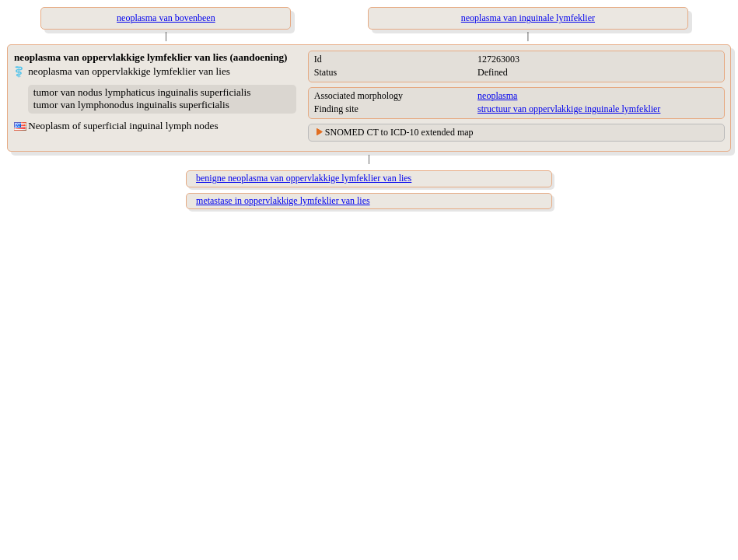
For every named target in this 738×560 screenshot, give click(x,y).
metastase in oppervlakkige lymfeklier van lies (283, 201)
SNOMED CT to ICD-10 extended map (399, 132)
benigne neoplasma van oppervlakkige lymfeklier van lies (304, 178)
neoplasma (497, 96)
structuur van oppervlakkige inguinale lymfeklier (569, 109)
